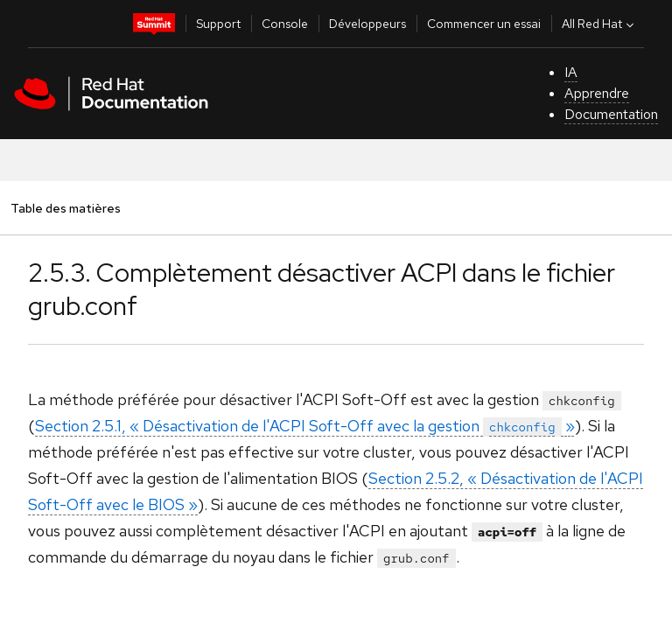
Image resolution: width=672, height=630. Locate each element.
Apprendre (597, 93)
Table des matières (65, 208)
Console (285, 24)
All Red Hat (600, 24)
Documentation (611, 114)
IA (571, 72)
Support (218, 24)
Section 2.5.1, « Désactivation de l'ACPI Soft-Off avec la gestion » (305, 426)
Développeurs (367, 24)
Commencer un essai (484, 24)
